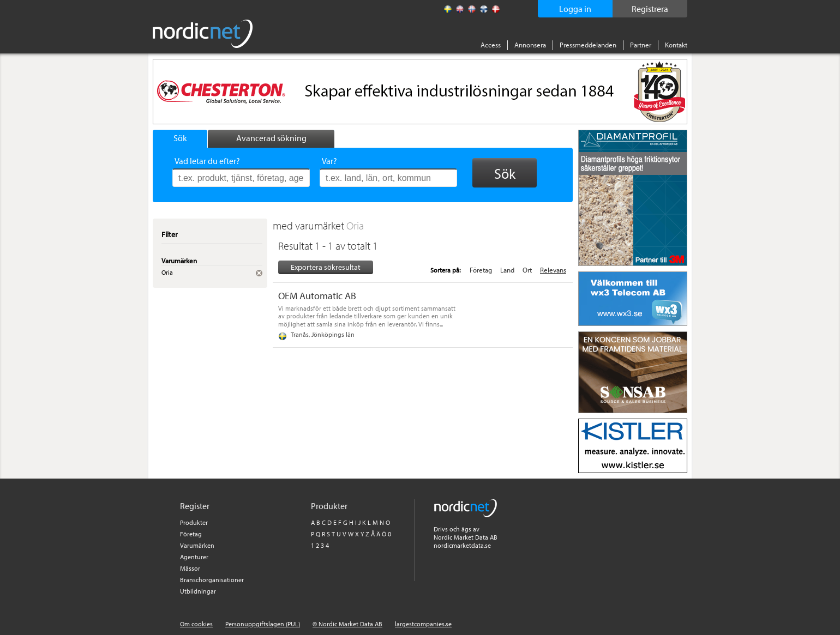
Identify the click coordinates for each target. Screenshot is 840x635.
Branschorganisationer (212, 580)
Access (491, 45)
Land (507, 270)
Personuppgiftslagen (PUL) (263, 624)
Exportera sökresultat (326, 267)
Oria (355, 225)
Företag (481, 270)
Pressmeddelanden (588, 45)
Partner (641, 45)
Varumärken (197, 545)
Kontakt (676, 45)
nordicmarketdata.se (462, 545)
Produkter (194, 522)
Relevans (553, 270)
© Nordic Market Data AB (347, 624)
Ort (527, 270)
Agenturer (194, 557)
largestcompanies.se (423, 624)
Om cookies (196, 624)
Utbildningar (198, 591)
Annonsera (530, 45)
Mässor (190, 568)
